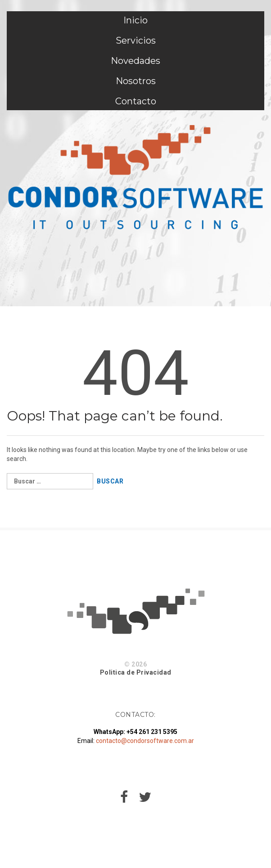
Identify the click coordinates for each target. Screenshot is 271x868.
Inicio (135, 20)
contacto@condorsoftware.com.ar (145, 741)
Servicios (136, 40)
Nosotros (136, 81)
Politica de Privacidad (136, 672)
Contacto (136, 101)
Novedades (135, 61)
